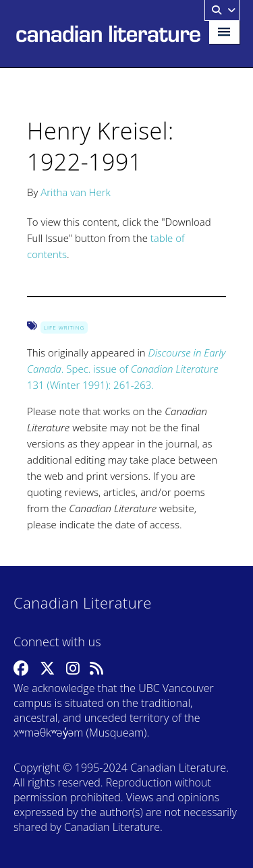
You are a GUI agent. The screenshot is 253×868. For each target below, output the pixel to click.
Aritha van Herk (76, 192)
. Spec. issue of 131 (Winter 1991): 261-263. (126, 369)
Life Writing (64, 327)
